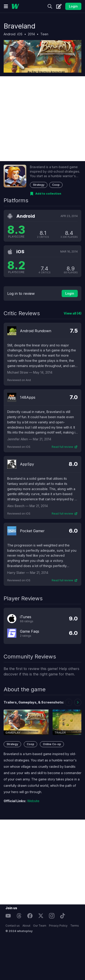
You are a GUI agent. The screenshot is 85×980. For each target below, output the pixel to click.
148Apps (28, 397)
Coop (56, 185)
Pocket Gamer (32, 531)
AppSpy (27, 464)
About (26, 926)
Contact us (13, 926)
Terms (75, 926)
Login (73, 6)
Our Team (40, 926)
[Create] (59, 6)
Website (33, 801)
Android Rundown (36, 331)
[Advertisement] (42, 119)
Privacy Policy (58, 926)
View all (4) (73, 313)
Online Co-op (52, 744)
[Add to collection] (46, 194)
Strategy (39, 185)
